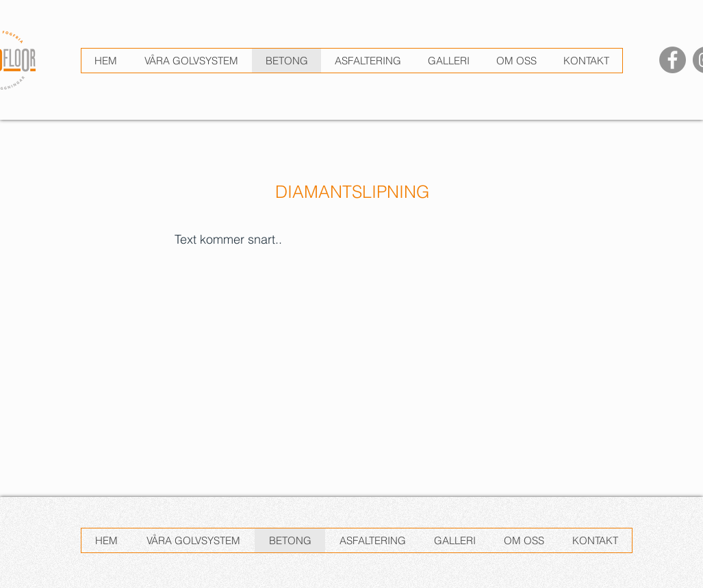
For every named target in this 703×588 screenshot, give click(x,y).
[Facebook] (673, 60)
